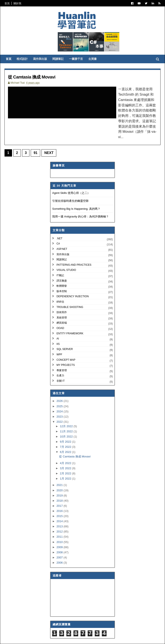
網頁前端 (62, 311)
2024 (60, 399)
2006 (60, 551)
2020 (60, 478)
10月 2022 (67, 425)
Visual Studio (66, 258)
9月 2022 (66, 430)
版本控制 (62, 279)
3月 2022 (66, 456)
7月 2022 (66, 435)
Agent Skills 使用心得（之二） (71, 181)
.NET (59, 226)
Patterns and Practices (74, 253)
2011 (60, 525)
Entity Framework (70, 321)
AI (58, 327)
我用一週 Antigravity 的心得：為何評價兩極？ (80, 204)
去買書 (97, 67)
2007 (60, 545)
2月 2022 (66, 461)
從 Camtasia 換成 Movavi (40, 84)
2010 (60, 530)
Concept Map (66, 348)
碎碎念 (60, 290)
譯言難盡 (62, 269)
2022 (60, 410)
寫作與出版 (44, 67)
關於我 (20, 3)
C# (58, 232)
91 (38, 141)
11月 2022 (67, 419)
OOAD (60, 316)
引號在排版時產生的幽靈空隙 (70, 189)
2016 (60, 499)
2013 (60, 514)
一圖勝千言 (80, 67)
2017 (60, 494)
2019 (60, 483)
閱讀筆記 (62, 67)
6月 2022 (66, 440)
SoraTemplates (29, 638)
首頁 (10, 3)
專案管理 (62, 358)
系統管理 (62, 306)
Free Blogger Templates (71, 638)
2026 (60, 389)
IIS (58, 332)
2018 (60, 489)
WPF (59, 342)
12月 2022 (67, 414)
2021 (60, 473)
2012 (60, 520)
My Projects (66, 353)
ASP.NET (62, 237)
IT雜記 (60, 263)
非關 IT (61, 369)
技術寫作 (62, 300)
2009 (60, 535)
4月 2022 (66, 451)
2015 (60, 504)
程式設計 (26, 67)
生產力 (60, 363)
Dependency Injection (73, 284)
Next (52, 141)
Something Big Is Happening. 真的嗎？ (76, 197)
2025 (60, 394)
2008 (60, 540)
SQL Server (65, 337)
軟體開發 (62, 274)
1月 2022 (66, 467)
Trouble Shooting (70, 295)
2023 (60, 405)
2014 (60, 509)
